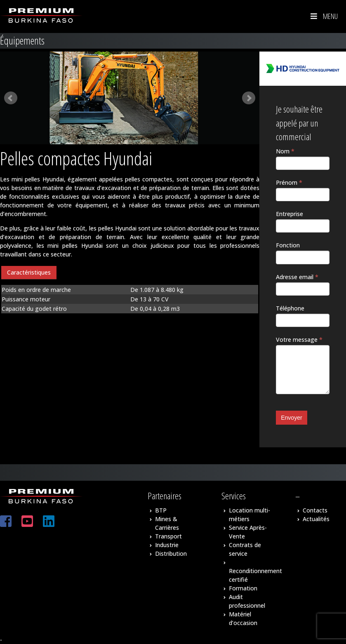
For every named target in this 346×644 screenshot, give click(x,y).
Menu (323, 16)
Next (249, 98)
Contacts (315, 510)
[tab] (29, 273)
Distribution (171, 554)
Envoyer (291, 418)
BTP (161, 510)
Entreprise (290, 214)
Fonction (288, 245)
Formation (243, 588)
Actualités (316, 519)
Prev (11, 98)
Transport (168, 536)
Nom (285, 151)
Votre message (299, 340)
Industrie (167, 545)
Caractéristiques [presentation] (29, 272)
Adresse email (297, 277)
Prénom (289, 182)
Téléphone (290, 308)
